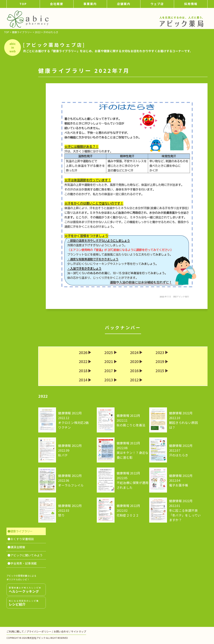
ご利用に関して (15, 631)
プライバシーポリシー (39, 631)
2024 (134, 353)
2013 (109, 380)
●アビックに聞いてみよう (25, 555)
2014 (83, 380)
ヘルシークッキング (26, 590)
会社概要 (57, 4)
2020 (134, 362)
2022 (83, 362)
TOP (23, 4)
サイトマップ (79, 631)
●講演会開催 (16, 547)
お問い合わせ (61, 631)
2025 (109, 353)
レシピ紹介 (26, 603)
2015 (160, 371)
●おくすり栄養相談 (21, 539)
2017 (109, 371)
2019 (160, 362)
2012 (134, 380)
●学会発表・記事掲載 (22, 563)
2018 (83, 371)
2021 (109, 362)
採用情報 (191, 4)
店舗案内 (124, 4)
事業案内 (90, 4)
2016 (134, 371)
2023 (160, 353)
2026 (83, 353)
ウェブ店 (157, 4)
